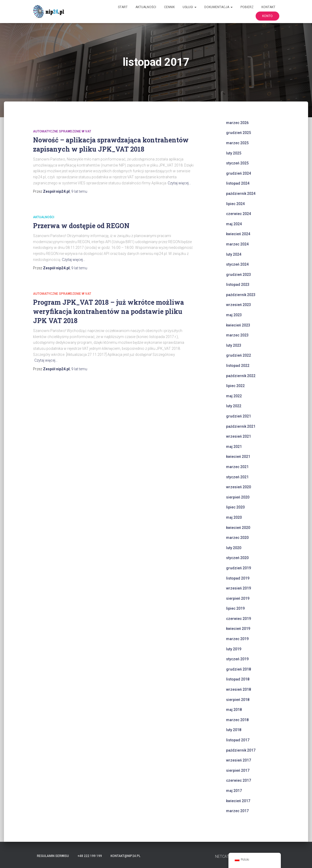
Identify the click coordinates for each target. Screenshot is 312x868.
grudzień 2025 (239, 133)
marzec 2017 (237, 811)
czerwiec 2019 (239, 619)
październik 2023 (241, 295)
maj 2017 (234, 791)
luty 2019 (234, 649)
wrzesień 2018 (239, 689)
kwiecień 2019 (238, 629)
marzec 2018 (237, 720)
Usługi (190, 7)
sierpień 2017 (238, 770)
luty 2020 (234, 548)
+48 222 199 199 (90, 856)
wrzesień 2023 (239, 305)
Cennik (169, 7)
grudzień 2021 (239, 416)
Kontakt (268, 7)
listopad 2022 (238, 366)
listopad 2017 (238, 740)
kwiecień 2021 (238, 457)
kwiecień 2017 (238, 801)
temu (79, 191)
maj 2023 (234, 315)
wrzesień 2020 (239, 487)
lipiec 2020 (235, 507)
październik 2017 (241, 750)
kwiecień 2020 (238, 528)
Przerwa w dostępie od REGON (81, 226)
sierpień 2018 (238, 700)
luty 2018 (234, 730)
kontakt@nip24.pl (125, 856)
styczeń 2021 (237, 477)
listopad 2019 (238, 578)
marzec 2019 (237, 639)
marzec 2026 (237, 123)
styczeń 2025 (237, 163)
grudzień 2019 (239, 568)
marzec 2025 (237, 143)
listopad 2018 (238, 679)
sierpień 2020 (238, 497)
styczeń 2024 (237, 264)
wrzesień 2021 (239, 436)
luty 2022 (234, 406)
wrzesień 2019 (239, 588)
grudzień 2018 (239, 669)
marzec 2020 (237, 538)
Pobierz (247, 7)
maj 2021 (234, 447)
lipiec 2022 (235, 386)
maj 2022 (234, 396)
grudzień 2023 (239, 275)
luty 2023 (234, 345)
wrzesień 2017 (239, 760)
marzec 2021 (237, 467)
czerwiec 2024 (239, 214)
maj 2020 (234, 517)
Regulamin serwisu (53, 856)
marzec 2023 (237, 335)
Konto (267, 16)
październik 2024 (241, 194)
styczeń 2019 (237, 659)
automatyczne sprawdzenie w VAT (62, 131)
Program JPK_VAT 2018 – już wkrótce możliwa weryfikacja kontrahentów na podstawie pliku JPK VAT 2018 (108, 311)
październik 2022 (241, 376)
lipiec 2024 (235, 204)
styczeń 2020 (237, 558)
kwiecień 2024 (238, 234)
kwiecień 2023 (238, 325)
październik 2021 (241, 426)
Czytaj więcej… (179, 183)
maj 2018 (234, 710)
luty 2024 (234, 254)
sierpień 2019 (238, 598)
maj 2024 (234, 224)
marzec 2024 (237, 244)
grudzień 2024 (239, 173)
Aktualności (146, 7)
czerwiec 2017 (239, 780)
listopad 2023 (238, 285)
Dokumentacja (218, 7)
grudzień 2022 (239, 355)
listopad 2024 (238, 183)
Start (123, 7)
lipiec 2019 (235, 608)
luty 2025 (234, 153)
